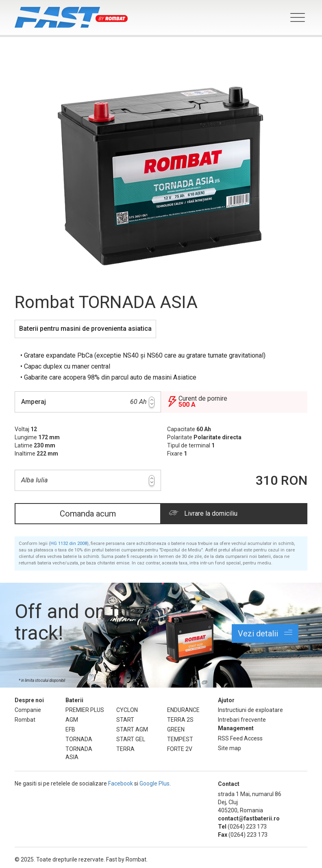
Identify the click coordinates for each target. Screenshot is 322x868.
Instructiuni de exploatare (250, 710)
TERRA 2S (180, 720)
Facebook (121, 783)
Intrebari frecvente (242, 720)
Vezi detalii (265, 633)
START (125, 720)
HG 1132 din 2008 (69, 544)
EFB (70, 729)
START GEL (131, 739)
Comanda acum (88, 514)
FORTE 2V (180, 749)
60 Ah (88, 402)
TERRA (125, 749)
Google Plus (154, 783)
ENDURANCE (183, 710)
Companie (28, 710)
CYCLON (127, 710)
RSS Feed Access (240, 738)
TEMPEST (180, 739)
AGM (72, 720)
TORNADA (79, 739)
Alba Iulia (88, 481)
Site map (230, 748)
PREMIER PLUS (85, 710)
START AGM (132, 729)
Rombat (25, 720)
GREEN (176, 729)
